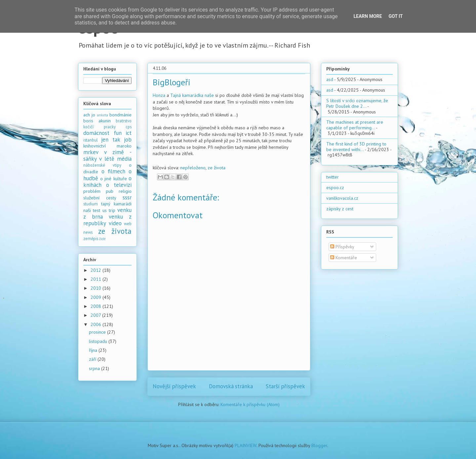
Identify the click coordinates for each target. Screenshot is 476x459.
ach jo (89, 115)
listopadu (99, 341)
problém (92, 191)
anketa (103, 115)
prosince (98, 332)
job (128, 140)
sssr (127, 197)
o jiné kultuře (114, 179)
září (93, 359)
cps (129, 127)
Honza (159, 95)
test (97, 210)
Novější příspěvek (174, 386)
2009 (97, 297)
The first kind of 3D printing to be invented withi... (356, 147)
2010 (97, 288)
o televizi (119, 185)
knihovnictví (95, 146)
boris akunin (97, 121)
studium (91, 204)
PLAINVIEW (246, 445)
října (94, 350)
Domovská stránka (231, 386)
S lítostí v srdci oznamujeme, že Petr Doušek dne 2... (357, 103)
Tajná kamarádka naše (192, 95)
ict (129, 133)
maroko (124, 146)
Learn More (368, 16)
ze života (217, 168)
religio (125, 191)
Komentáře (344, 258)
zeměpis (91, 238)
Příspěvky (342, 247)
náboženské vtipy (102, 165)
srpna (95, 368)
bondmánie (120, 115)
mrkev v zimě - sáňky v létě (107, 155)
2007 (96, 315)
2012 (97, 270)
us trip (109, 210)
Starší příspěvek (285, 386)
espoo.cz (335, 188)
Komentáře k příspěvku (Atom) (250, 404)
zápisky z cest (340, 209)
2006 (97, 324)
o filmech (113, 171)
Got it (396, 16)
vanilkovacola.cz (342, 198)
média (124, 159)
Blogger (319, 445)
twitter (333, 177)
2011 (97, 279)
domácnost (96, 133)
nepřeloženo (193, 168)
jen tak (111, 140)
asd (330, 79)
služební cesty (100, 198)
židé (102, 239)
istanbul (91, 140)
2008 (97, 306)
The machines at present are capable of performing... (355, 125)
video (115, 223)
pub (110, 191)
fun (118, 133)
